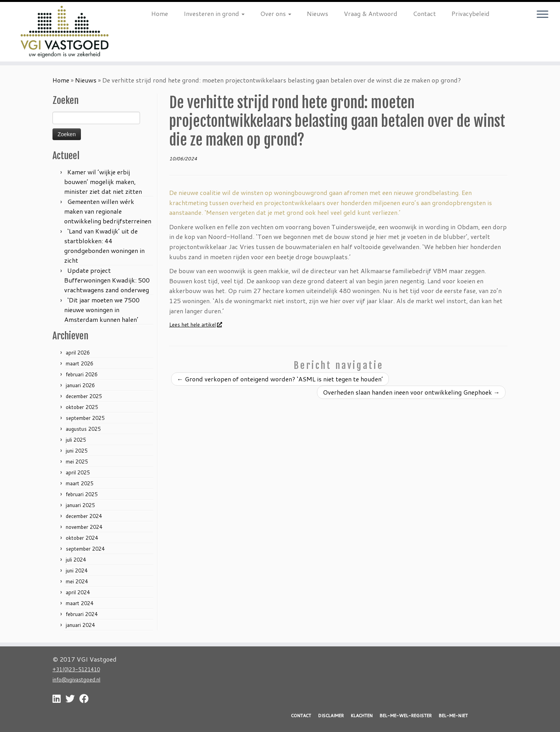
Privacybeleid (471, 13)
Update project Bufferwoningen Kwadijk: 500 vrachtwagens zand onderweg (107, 280)
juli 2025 (76, 440)
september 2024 (85, 549)
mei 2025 (77, 462)
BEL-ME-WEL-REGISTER (406, 716)
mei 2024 (77, 581)
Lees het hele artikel (195, 325)
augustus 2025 (83, 429)
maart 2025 (80, 483)
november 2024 (84, 527)
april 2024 (78, 592)
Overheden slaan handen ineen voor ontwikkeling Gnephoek (411, 392)
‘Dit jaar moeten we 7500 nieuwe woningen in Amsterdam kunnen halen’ (102, 310)
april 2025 (78, 472)
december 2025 (84, 396)
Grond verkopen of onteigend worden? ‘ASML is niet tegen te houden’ (280, 379)
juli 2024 (76, 560)
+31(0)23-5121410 (76, 669)
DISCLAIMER (331, 716)
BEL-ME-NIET (453, 716)
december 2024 (84, 516)
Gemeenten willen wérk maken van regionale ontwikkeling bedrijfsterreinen (108, 211)
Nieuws (318, 13)
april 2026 (78, 353)
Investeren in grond (214, 13)
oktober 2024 (82, 538)
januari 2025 (80, 505)
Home (160, 13)
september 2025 (85, 418)
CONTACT (301, 716)
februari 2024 (82, 614)
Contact (424, 13)
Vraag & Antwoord (371, 13)
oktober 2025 (82, 407)
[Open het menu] (542, 15)
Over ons (276, 13)
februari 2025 (82, 494)
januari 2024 (80, 625)
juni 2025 (77, 451)
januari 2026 (80, 385)
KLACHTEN (362, 716)
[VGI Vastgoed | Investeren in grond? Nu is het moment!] (65, 32)
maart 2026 (80, 363)
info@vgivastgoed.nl (76, 679)
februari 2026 (82, 374)
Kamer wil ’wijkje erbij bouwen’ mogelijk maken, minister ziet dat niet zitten (103, 182)
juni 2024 (77, 571)
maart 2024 (80, 603)
